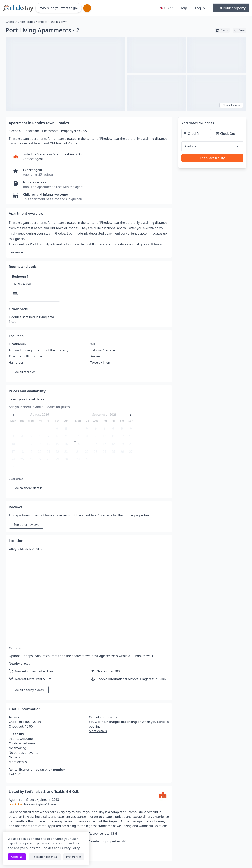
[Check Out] (228, 134)
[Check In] (196, 134)
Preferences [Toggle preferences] (74, 857)
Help (183, 8)
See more (16, 252)
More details (18, 762)
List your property (231, 8)
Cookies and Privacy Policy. (61, 848)
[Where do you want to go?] (59, 8)
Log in (200, 8)
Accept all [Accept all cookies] (17, 857)
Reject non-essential (45, 857)
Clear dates (16, 479)
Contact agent (33, 159)
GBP (168, 8)
